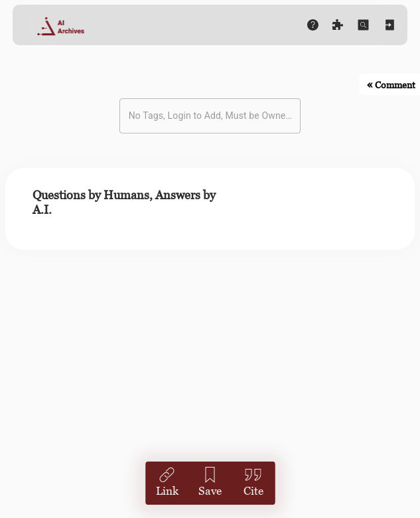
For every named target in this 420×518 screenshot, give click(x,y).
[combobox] (200, 116)
